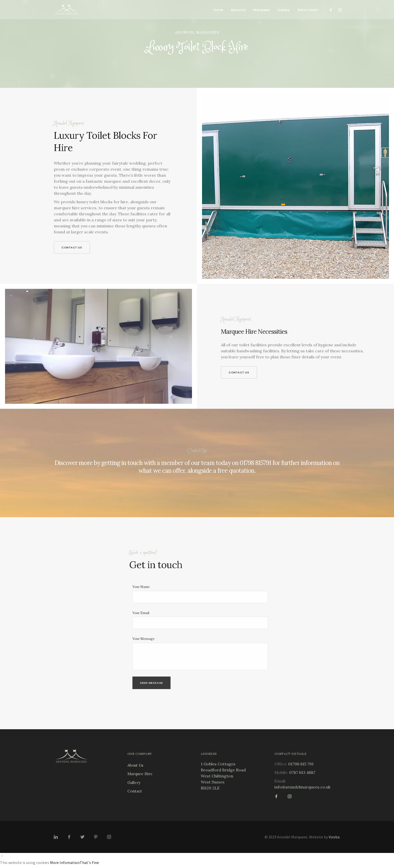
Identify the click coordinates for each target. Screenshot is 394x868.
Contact (135, 791)
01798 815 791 (301, 764)
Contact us (72, 247)
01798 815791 (255, 463)
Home (218, 10)
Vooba (334, 837)
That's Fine (89, 862)
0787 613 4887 (302, 772)
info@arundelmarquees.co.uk (302, 787)
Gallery (284, 10)
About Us (238, 10)
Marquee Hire (140, 774)
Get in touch (307, 10)
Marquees (262, 10)
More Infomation (65, 862)
